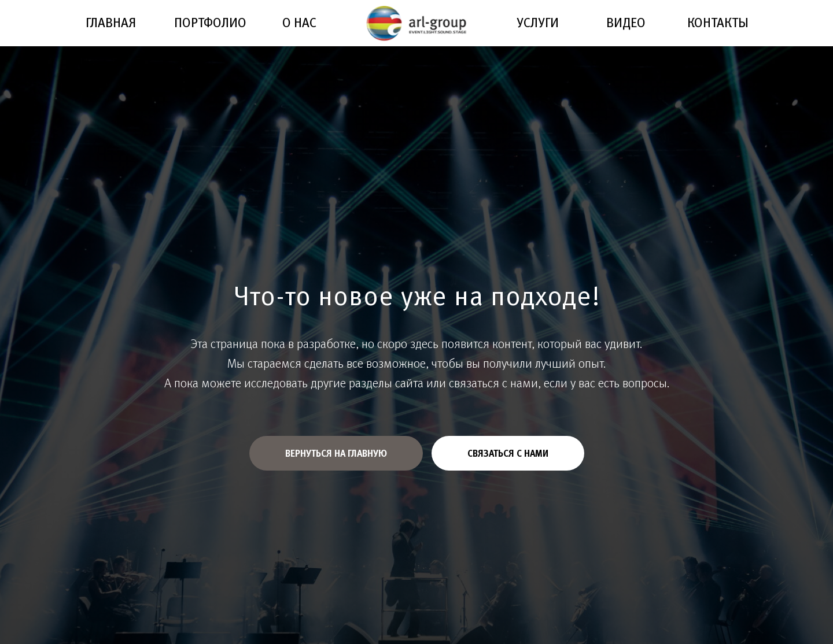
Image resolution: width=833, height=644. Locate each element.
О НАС (299, 22)
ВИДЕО (626, 22)
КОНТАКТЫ (718, 22)
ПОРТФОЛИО (210, 22)
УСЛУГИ (538, 22)
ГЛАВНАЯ (111, 22)
